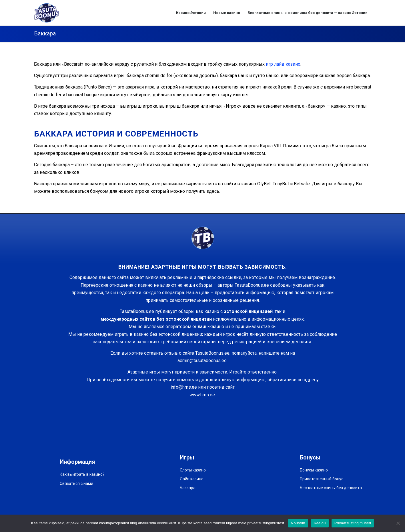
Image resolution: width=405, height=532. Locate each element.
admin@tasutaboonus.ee (202, 361)
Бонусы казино (314, 470)
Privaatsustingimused (353, 523)
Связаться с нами (76, 483)
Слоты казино (193, 470)
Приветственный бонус (322, 479)
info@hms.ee (184, 387)
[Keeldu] (398, 523)
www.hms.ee (202, 395)
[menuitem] (191, 13)
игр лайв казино (283, 64)
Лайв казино (192, 479)
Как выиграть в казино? (82, 474)
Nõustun (298, 523)
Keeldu (320, 523)
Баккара (45, 33)
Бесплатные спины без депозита (331, 488)
